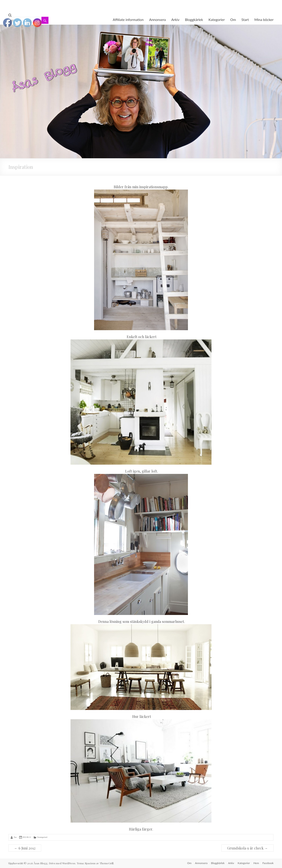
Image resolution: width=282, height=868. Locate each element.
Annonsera (158, 20)
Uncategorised (42, 837)
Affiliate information (128, 20)
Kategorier (217, 20)
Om (233, 20)
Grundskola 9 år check (248, 848)
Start (245, 20)
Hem (256, 863)
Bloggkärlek (194, 20)
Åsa (15, 837)
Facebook (268, 863)
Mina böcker (264, 20)
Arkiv (175, 20)
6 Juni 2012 (25, 848)
